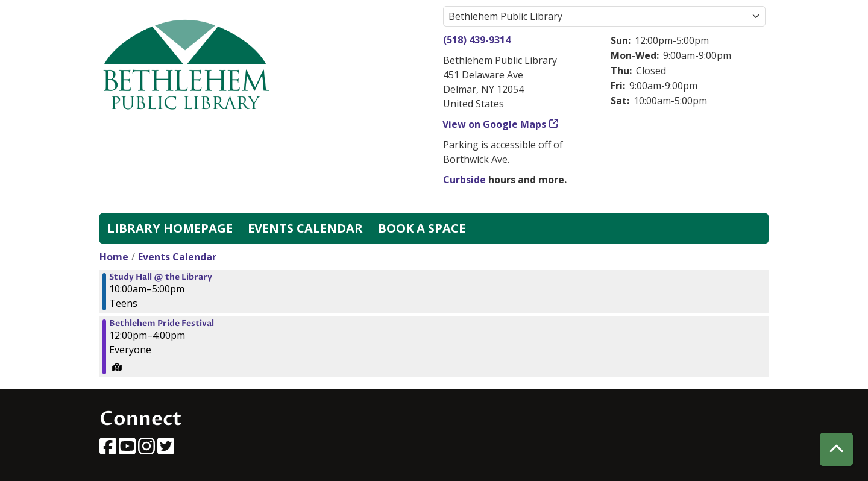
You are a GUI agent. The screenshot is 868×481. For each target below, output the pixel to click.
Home (114, 257)
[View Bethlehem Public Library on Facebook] (109, 450)
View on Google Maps (495, 124)
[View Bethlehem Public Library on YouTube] (128, 450)
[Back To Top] (836, 449)
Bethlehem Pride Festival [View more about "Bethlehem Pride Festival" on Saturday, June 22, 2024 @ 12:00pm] (162, 324)
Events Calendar (305, 228)
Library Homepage (170, 228)
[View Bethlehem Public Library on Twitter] (166, 450)
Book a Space (422, 228)
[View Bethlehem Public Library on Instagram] (148, 450)
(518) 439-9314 (477, 40)
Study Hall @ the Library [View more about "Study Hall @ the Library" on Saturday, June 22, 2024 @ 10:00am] (161, 277)
